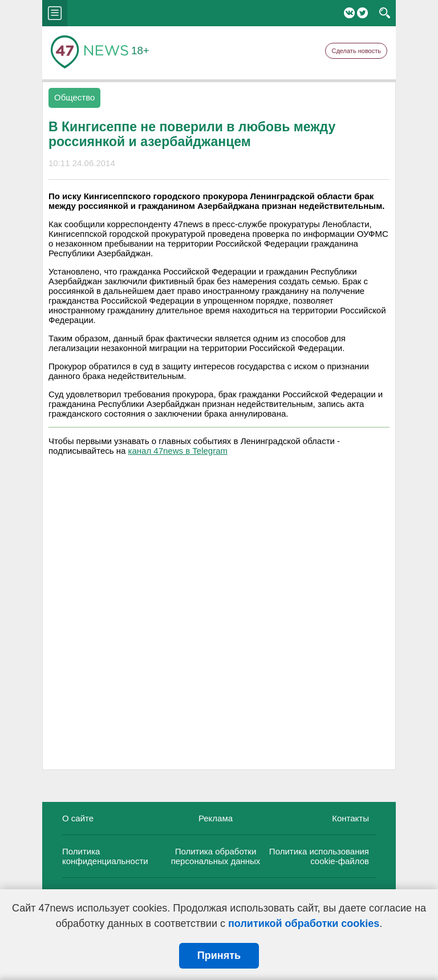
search (385, 13)
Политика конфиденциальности (105, 856)
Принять (219, 955)
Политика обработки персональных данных (216, 856)
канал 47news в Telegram (178, 451)
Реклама (216, 818)
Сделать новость (356, 51)
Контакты (350, 818)
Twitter (362, 13)
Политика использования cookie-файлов (319, 856)
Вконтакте (349, 13)
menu (55, 13)
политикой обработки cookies (304, 923)
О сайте (78, 818)
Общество (74, 97)
